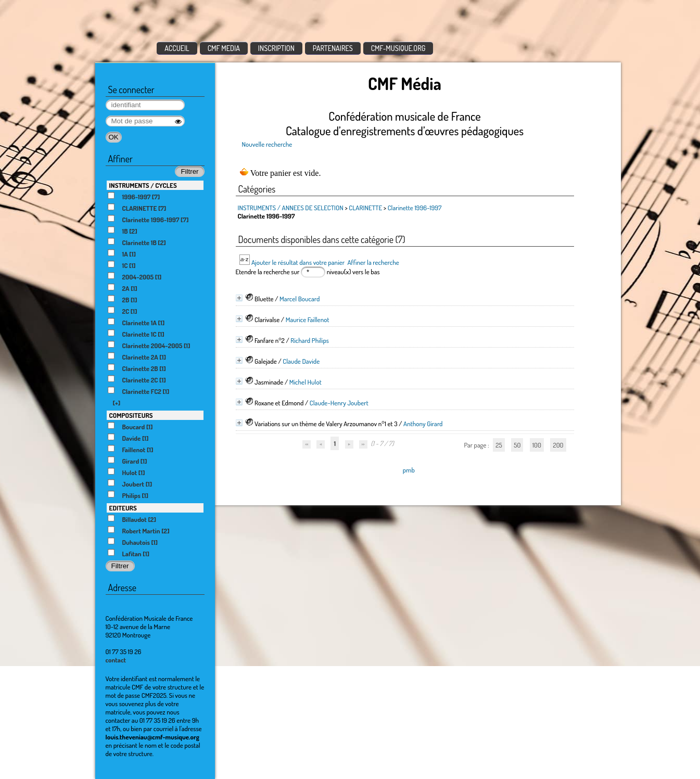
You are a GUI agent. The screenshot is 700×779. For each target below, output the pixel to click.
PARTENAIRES (333, 48)
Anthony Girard (423, 424)
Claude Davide (301, 361)
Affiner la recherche (373, 262)
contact (116, 660)
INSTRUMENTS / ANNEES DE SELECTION (291, 208)
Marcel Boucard (300, 299)
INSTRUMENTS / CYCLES (143, 185)
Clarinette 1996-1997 (415, 208)
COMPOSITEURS (131, 415)
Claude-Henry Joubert (339, 403)
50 (517, 445)
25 (499, 445)
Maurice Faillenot (308, 320)
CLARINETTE (365, 208)
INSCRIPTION (276, 48)
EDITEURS (123, 508)
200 (558, 445)
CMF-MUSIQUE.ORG (398, 48)
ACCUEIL (177, 48)
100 (537, 445)
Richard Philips (310, 340)
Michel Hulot (306, 382)
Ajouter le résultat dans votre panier (298, 262)
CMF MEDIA (224, 48)
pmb (409, 470)
